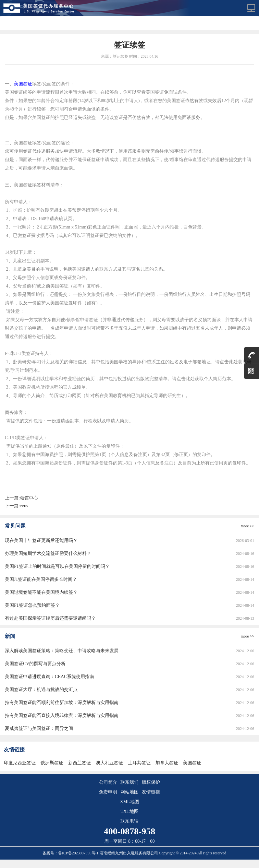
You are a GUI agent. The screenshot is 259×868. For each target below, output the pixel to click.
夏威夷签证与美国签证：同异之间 (39, 728)
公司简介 (108, 782)
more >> (247, 526)
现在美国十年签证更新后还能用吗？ (41, 540)
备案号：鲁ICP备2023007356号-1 (71, 853)
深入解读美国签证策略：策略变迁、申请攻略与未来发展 (62, 651)
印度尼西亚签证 (20, 763)
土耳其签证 (139, 763)
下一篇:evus (17, 506)
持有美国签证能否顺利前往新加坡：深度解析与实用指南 (62, 703)
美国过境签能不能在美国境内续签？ (41, 592)
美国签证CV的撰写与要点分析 (35, 664)
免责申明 (108, 792)
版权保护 (151, 782)
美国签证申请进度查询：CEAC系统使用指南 (49, 677)
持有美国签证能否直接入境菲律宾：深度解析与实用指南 (62, 716)
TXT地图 (129, 811)
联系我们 (129, 782)
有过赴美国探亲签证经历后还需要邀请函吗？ (50, 618)
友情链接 (151, 792)
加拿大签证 (167, 763)
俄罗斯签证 (52, 763)
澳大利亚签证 (109, 763)
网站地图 (129, 792)
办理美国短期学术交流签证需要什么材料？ (48, 553)
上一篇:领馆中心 (21, 498)
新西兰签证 (80, 763)
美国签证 (23, 84)
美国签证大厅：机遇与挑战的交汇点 (41, 690)
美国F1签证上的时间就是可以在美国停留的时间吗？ (57, 566)
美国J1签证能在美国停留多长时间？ (41, 579)
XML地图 (129, 802)
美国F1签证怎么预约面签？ (32, 605)
